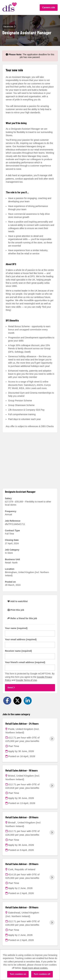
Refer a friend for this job (22, 618)
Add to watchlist (18, 601)
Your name (16, 628)
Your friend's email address (25, 662)
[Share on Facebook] (7, 701)
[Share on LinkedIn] (28, 701)
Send (11, 688)
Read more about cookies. (35, 968)
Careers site (49, 7)
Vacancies (9, 27)
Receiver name (18, 651)
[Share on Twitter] (17, 701)
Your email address (21, 639)
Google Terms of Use (26, 680)
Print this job (16, 610)
